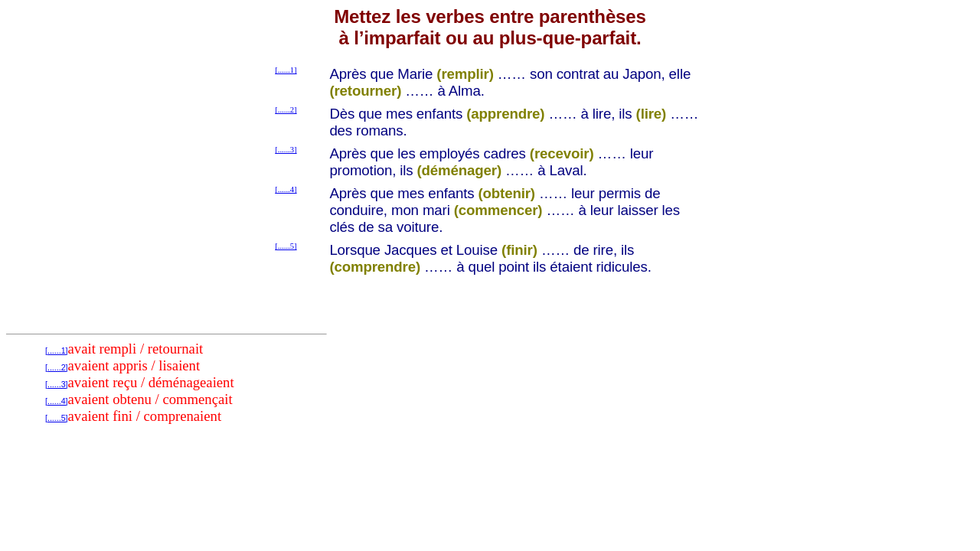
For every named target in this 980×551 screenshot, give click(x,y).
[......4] (286, 189)
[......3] (286, 150)
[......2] (286, 110)
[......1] (286, 70)
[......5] (286, 246)
